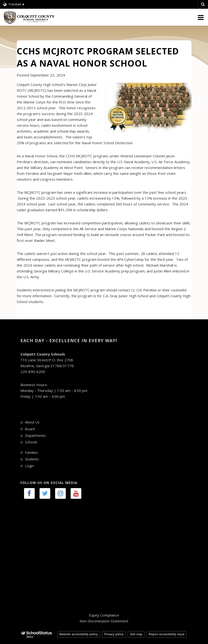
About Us (32, 422)
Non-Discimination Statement (104, 621)
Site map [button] (136, 634)
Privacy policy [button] (114, 634)
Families (31, 453)
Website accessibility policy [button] (79, 634)
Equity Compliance (104, 615)
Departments (35, 436)
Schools (31, 442)
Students (32, 459)
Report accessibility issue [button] (167, 634)
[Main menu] (201, 17)
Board (30, 429)
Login (29, 466)
